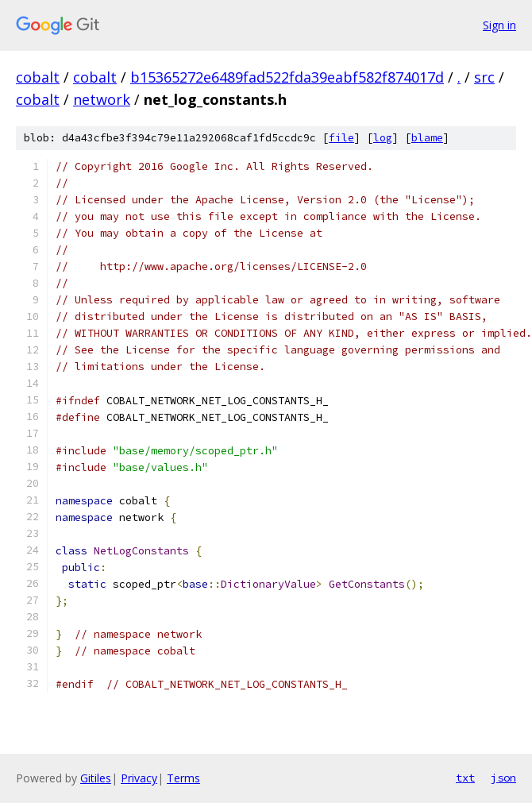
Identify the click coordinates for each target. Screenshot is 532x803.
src (484, 77)
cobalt (38, 77)
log (383, 138)
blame (427, 138)
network (102, 99)
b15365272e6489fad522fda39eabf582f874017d (287, 77)
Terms (183, 778)
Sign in (499, 25)
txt (465, 778)
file (341, 138)
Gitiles (96, 778)
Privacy (139, 778)
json (503, 778)
